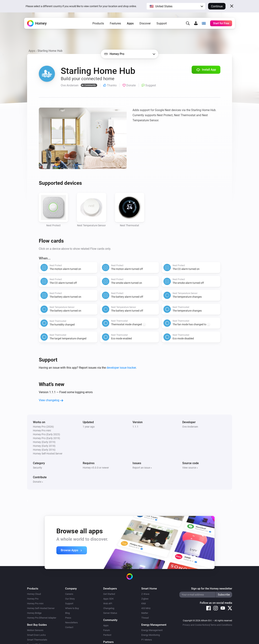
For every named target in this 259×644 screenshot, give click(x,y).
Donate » (38, 482)
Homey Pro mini (35, 603)
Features (115, 24)
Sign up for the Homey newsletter (212, 589)
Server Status (110, 613)
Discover (145, 24)
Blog (67, 613)
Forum (107, 630)
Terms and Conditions (221, 625)
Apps (130, 24)
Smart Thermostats (37, 640)
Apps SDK (108, 599)
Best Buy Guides (37, 625)
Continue (217, 6)
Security (38, 468)
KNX (144, 603)
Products (98, 24)
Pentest (107, 635)
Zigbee (145, 599)
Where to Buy (72, 608)
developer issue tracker (121, 368)
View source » (190, 468)
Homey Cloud (34, 594)
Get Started (109, 594)
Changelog (109, 608)
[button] (176, 6)
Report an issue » (142, 468)
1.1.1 (135, 427)
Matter (145, 613)
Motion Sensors (35, 630)
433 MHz (146, 608)
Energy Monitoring (151, 635)
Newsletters (71, 623)
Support (162, 24)
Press (68, 618)
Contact (69, 627)
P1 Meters (147, 640)
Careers (69, 594)
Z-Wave (145, 594)
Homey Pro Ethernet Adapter (42, 618)
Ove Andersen (190, 427)
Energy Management (152, 630)
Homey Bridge (34, 613)
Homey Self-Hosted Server (41, 608)
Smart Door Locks (36, 635)
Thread (145, 618)
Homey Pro (33, 599)
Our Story (70, 599)
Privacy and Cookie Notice (196, 625)
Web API (108, 603)
